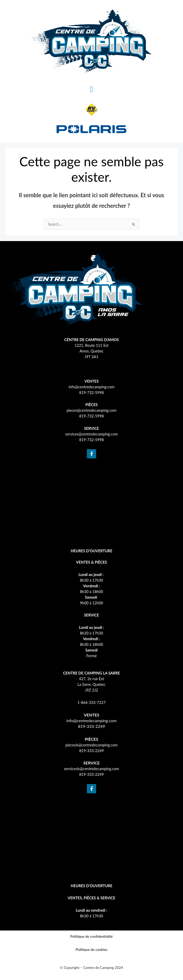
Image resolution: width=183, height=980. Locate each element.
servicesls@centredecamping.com (91, 769)
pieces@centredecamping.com (92, 410)
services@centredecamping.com (91, 434)
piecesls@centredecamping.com (92, 745)
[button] (91, 89)
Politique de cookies (91, 949)
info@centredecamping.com (91, 387)
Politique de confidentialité (91, 936)
